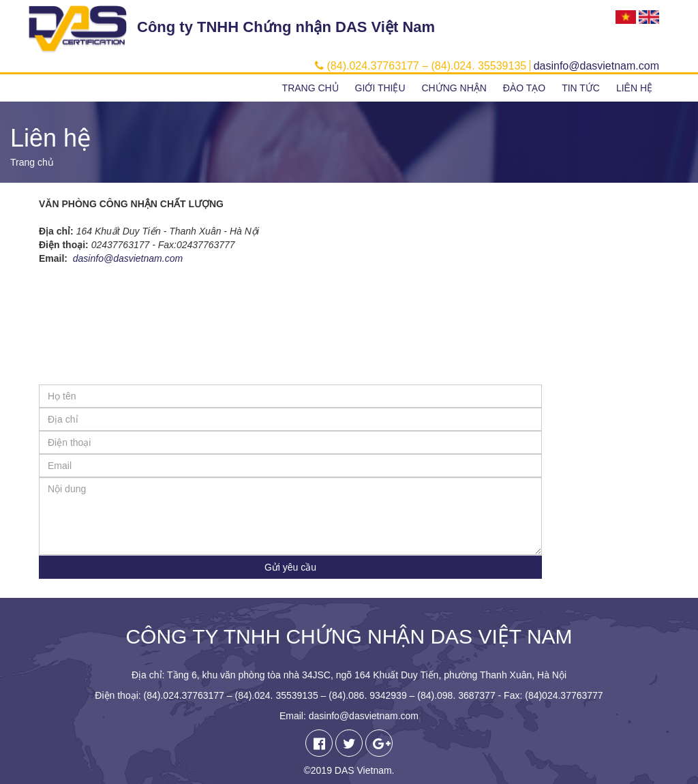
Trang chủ (310, 88)
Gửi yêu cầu (290, 567)
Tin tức (581, 88)
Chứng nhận (454, 88)
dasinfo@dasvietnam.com (128, 258)
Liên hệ (634, 88)
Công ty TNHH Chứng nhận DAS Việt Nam (286, 27)
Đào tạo (524, 88)
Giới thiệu (380, 88)
